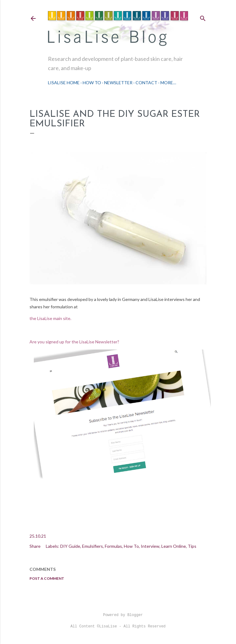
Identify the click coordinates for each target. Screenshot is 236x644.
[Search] (203, 17)
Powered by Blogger (118, 615)
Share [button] (35, 546)
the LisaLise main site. (51, 318)
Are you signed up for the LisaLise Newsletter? (74, 342)
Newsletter (118, 83)
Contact (146, 83)
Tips (192, 546)
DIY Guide (70, 546)
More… (168, 83)
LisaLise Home (64, 83)
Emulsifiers (92, 546)
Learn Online (174, 546)
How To (92, 83)
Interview (150, 546)
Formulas (113, 546)
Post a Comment (47, 578)
